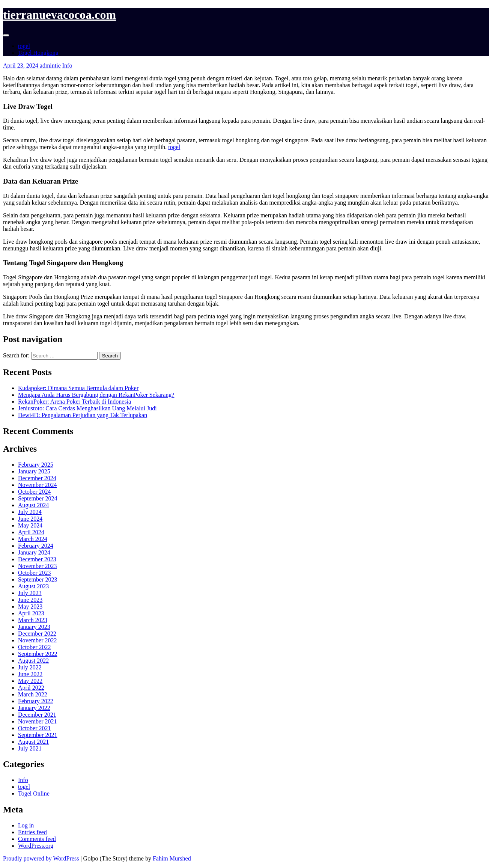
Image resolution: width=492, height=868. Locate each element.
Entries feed (32, 832)
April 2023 (31, 613)
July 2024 (30, 512)
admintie (50, 66)
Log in (26, 825)
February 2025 (36, 465)
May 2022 (30, 681)
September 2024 (38, 498)
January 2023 (34, 627)
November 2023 (38, 566)
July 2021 (30, 748)
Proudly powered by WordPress (41, 858)
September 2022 (38, 654)
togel (24, 46)
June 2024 (30, 519)
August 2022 (33, 661)
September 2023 (38, 579)
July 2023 (30, 593)
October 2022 (35, 647)
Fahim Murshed (172, 858)
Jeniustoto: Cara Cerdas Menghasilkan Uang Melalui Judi (87, 408)
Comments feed (37, 839)
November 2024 (38, 485)
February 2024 (36, 546)
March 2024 (33, 539)
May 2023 (30, 607)
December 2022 (37, 634)
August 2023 (33, 586)
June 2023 (30, 600)
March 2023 (33, 620)
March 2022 (33, 694)
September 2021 (38, 735)
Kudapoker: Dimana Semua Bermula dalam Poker (78, 388)
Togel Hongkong (38, 53)
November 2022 (38, 640)
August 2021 (33, 742)
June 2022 (30, 674)
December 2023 (37, 559)
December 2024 (37, 478)
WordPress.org (36, 846)
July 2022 (30, 667)
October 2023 (35, 573)
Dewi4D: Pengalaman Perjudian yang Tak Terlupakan (83, 415)
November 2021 (38, 721)
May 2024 (30, 525)
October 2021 (35, 728)
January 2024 (34, 552)
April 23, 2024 (21, 66)
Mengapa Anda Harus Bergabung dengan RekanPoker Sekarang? (96, 395)
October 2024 (35, 492)
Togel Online (34, 793)
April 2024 (31, 532)
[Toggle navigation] (6, 35)
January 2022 (34, 708)
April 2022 (31, 688)
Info (67, 66)
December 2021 (37, 715)
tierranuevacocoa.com (59, 15)
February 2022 (36, 701)
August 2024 (33, 505)
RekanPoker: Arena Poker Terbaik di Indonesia (74, 402)
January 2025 (34, 471)
